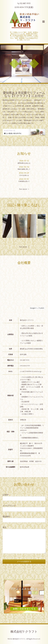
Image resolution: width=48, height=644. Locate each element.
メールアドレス (9, 506)
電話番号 (7, 517)
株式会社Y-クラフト (24, 632)
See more (24, 189)
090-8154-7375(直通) (24, 7)
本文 (4, 527)
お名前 (6, 495)
